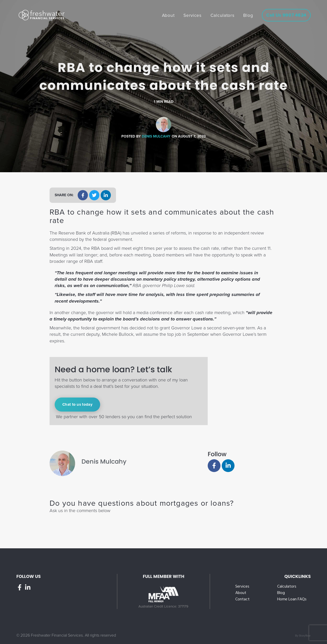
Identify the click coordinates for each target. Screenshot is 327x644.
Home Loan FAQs (292, 599)
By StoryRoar (303, 636)
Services (242, 587)
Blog (281, 593)
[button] (83, 195)
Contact (242, 599)
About (241, 593)
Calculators (287, 587)
